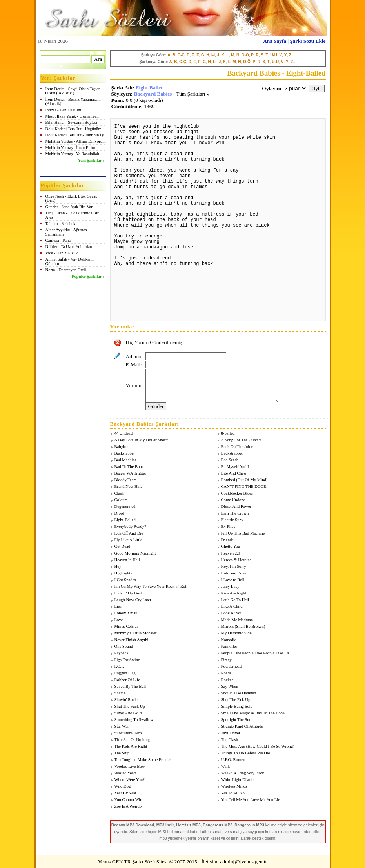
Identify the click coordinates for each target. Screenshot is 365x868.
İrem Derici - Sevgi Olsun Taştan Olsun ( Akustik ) (73, 91)
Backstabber (125, 453)
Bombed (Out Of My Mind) (244, 480)
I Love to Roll (233, 580)
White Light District (238, 780)
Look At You (232, 613)
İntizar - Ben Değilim (63, 110)
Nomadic (229, 640)
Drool (119, 513)
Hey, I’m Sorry (234, 566)
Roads (226, 673)
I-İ (213, 55)
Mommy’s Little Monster (136, 633)
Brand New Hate (129, 487)
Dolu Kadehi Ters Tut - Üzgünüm (74, 129)
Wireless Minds (234, 786)
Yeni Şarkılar (90, 160)
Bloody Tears (126, 480)
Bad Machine (126, 460)
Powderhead (232, 666)
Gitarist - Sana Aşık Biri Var (69, 207)
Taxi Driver (231, 733)
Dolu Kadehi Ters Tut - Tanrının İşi (75, 135)
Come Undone (233, 500)
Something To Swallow (134, 720)
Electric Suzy (232, 520)
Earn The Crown (235, 513)
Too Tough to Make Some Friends (143, 760)
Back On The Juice (237, 447)
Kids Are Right (234, 593)
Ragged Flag (125, 673)
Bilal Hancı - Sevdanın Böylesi (72, 122)
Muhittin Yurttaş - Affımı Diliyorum (76, 141)
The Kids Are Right (131, 746)
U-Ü (274, 55)
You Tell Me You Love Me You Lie (251, 800)
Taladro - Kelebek (61, 224)
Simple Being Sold (237, 706)
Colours (121, 500)
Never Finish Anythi (132, 640)
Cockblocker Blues (237, 493)
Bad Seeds (230, 460)
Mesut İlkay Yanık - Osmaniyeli (72, 116)
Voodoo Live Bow (130, 766)
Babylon (122, 447)
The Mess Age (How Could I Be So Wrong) (258, 746)
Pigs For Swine (127, 660)
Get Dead (123, 546)
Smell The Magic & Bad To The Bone (253, 713)
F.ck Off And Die (129, 533)
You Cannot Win (128, 800)
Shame (120, 693)
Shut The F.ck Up (236, 700)
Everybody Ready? (130, 526)
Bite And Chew (234, 473)
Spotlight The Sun (236, 720)
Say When (230, 686)
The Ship (122, 753)
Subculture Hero (128, 733)
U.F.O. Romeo (233, 760)
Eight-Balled (150, 88)
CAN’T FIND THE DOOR (244, 487)
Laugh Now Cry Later (133, 600)
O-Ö (245, 55)
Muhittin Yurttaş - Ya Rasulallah (72, 154)
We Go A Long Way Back (243, 773)
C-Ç (181, 55)
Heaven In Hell (127, 560)
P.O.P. (119, 666)
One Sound (124, 646)
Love (119, 620)
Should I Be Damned (239, 693)
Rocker (227, 680)
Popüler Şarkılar (87, 276)
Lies (118, 606)
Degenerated (125, 506)
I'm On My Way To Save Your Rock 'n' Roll (151, 586)
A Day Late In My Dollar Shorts (142, 440)
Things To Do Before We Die (246, 753)
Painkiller (229, 646)
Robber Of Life (127, 680)
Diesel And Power (236, 506)
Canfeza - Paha (58, 240)
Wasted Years (126, 773)
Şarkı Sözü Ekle (308, 41)
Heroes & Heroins (236, 560)
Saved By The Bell (130, 686)
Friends (227, 540)
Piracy (226, 660)
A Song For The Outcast (241, 440)
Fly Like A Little (128, 540)
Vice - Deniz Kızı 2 (62, 253)
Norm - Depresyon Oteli (66, 270)
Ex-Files (228, 526)
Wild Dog (123, 786)
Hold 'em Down (234, 573)
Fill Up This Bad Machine (243, 533)
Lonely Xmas (126, 613)
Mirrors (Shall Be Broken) (243, 626)
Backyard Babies (153, 94)
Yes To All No (233, 793)
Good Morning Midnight (135, 553)
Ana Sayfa (275, 41)
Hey (118, 566)
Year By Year (126, 793)
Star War (122, 726)
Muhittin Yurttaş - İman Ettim (70, 148)
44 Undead (123, 433)
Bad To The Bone (129, 467)
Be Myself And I (235, 467)
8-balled (228, 433)
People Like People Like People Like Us (255, 653)
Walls (226, 766)
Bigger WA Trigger (131, 473)
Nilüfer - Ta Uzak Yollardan (69, 247)
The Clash (230, 740)
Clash (119, 493)
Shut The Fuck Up (130, 706)
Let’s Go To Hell (235, 600)
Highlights (123, 573)
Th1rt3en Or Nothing (132, 740)
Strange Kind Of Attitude (242, 726)
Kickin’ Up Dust (128, 593)
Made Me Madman (237, 620)
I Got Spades (125, 580)
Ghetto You (231, 546)
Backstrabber (232, 453)
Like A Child (232, 606)
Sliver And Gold (128, 713)
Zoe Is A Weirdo (128, 806)
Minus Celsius (126, 626)
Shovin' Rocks (126, 700)
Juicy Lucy (230, 586)
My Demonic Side (236, 633)
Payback (122, 653)
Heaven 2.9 (231, 553)
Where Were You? (130, 780)
